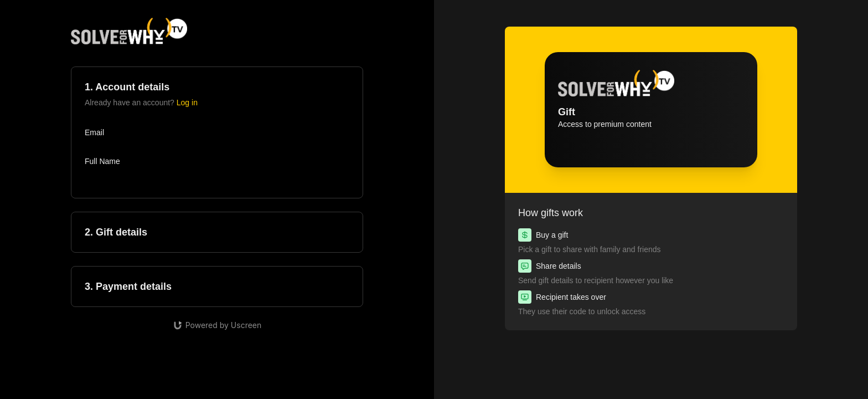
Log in (187, 103)
